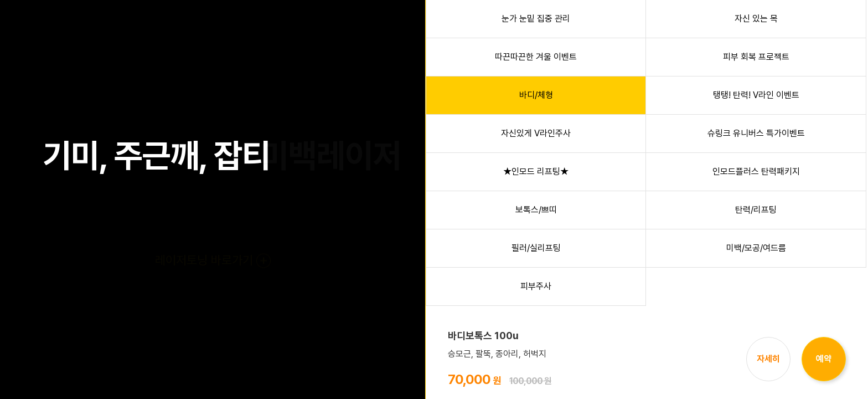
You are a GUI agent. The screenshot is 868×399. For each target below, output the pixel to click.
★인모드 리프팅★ (536, 172)
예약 (824, 359)
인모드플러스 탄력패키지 (756, 172)
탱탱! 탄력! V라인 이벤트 (756, 95)
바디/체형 (536, 95)
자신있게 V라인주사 (536, 133)
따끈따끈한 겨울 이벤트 (536, 57)
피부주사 (536, 286)
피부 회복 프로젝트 (756, 57)
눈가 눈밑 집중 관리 (536, 19)
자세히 (768, 359)
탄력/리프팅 (756, 210)
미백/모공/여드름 (756, 248)
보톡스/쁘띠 (536, 210)
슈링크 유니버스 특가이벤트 (756, 133)
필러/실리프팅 (536, 248)
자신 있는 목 (756, 19)
